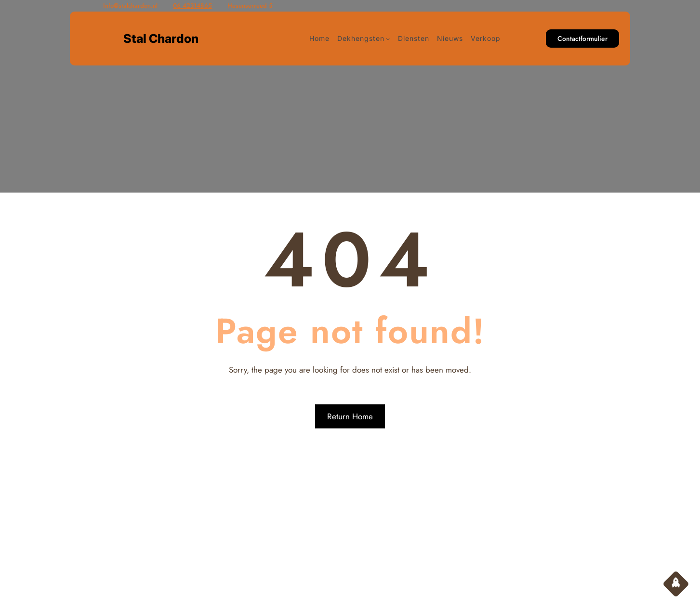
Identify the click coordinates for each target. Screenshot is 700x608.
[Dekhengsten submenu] (388, 39)
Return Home (350, 416)
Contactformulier (582, 39)
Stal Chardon (161, 39)
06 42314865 (192, 6)
